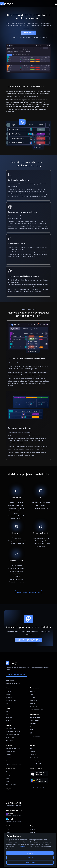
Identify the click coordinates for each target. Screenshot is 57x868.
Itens (31, 694)
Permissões (33, 707)
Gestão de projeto (35, 717)
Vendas (32, 727)
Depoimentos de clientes (13, 764)
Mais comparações (12, 784)
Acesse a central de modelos (28, 592)
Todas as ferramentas (36, 710)
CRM (31, 730)
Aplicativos (9, 694)
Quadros (32, 691)
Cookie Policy (22, 846)
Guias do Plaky (10, 751)
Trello (7, 781)
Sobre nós (33, 829)
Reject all (30, 858)
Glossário (8, 755)
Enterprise (9, 718)
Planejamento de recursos (14, 731)
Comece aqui (29, 33)
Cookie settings (30, 862)
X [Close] (53, 836)
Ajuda (32, 748)
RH (31, 733)
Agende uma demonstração (16, 675)
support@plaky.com (36, 761)
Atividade (33, 704)
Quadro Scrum (10, 738)
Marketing (33, 724)
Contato (32, 751)
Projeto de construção (12, 735)
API (7, 704)
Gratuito (8, 711)
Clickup (8, 775)
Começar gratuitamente (13, 683)
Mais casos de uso (36, 736)
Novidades (9, 697)
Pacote (8, 832)
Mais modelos (10, 741)
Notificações (34, 700)
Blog (7, 761)
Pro (7, 714)
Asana (7, 778)
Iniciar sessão (10, 680)
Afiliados (32, 832)
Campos (32, 697)
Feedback (33, 755)
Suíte (7, 829)
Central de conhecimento (13, 748)
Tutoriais (8, 758)
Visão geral (9, 691)
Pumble (8, 792)
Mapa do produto (11, 700)
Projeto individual (11, 728)
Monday (8, 772)
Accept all (30, 853)
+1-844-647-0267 (35, 764)
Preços (8, 721)
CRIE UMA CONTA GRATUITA (28, 640)
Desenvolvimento (35, 720)
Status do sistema (35, 758)
